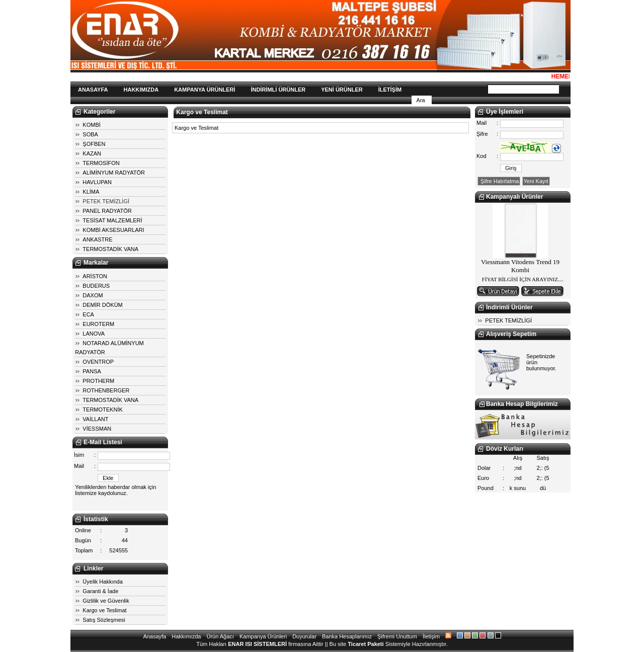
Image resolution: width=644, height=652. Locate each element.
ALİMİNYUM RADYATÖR (114, 173)
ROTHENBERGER (106, 390)
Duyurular (304, 636)
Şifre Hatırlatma (499, 181)
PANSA (92, 371)
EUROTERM (98, 324)
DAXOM (93, 295)
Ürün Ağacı (220, 636)
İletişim (431, 636)
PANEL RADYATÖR (107, 211)
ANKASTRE (97, 239)
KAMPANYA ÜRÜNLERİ (205, 90)
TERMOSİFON (101, 163)
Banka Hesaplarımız (347, 636)
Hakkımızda (186, 636)
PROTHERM (98, 381)
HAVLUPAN (97, 182)
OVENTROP (98, 362)
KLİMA (91, 192)
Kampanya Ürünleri (263, 636)
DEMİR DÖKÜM (102, 305)
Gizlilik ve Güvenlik (106, 601)
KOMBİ (91, 125)
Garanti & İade (100, 591)
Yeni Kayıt (536, 181)
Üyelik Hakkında (102, 582)
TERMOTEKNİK (102, 410)
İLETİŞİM (390, 90)
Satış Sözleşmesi (104, 620)
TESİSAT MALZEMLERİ (112, 220)
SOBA (90, 134)
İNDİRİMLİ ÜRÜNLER (278, 90)
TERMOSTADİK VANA (110, 249)
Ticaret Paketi (366, 644)
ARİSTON (95, 276)
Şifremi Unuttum (397, 636)
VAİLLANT (95, 419)
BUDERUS (96, 286)
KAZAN (92, 153)
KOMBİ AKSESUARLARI (113, 230)
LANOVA (94, 334)
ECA (88, 314)
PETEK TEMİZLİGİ (106, 201)
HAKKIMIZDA (141, 90)
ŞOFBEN (94, 144)
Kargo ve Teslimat (104, 610)
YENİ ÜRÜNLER (342, 90)
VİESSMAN (97, 429)
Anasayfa (154, 636)
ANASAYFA (93, 90)
